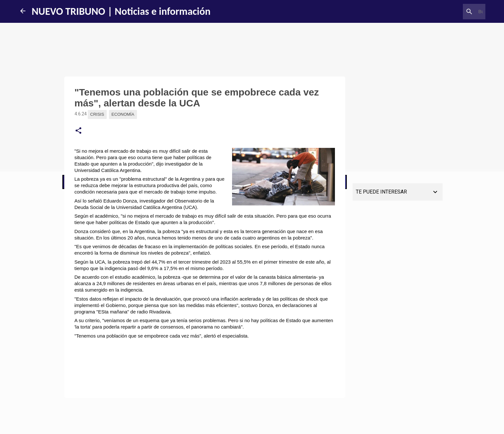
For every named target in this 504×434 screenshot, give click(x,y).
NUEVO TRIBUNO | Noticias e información (121, 11)
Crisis (97, 114)
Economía (123, 114)
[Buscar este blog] (452, 12)
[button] (78, 131)
